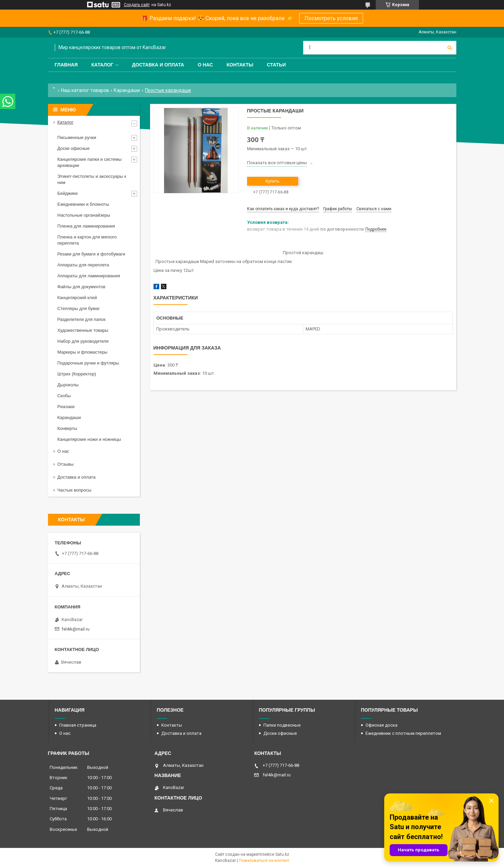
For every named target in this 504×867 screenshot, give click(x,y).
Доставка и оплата (158, 65)
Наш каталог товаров (85, 90)
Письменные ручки (77, 137)
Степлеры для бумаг (79, 308)
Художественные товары (83, 330)
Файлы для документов (82, 287)
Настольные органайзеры (84, 215)
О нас (205, 65)
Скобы (64, 396)
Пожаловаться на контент (264, 861)
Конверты (67, 428)
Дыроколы (68, 385)
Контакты (240, 65)
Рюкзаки (66, 407)
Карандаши (127, 90)
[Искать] (450, 48)
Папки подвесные (282, 725)
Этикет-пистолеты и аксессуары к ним (92, 179)
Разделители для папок (82, 319)
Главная (66, 65)
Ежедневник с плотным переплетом (403, 733)
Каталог (102, 65)
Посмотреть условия (331, 18)
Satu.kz (282, 854)
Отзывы (66, 464)
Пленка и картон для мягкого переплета (87, 240)
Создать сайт (137, 5)
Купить (272, 181)
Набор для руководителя (83, 341)
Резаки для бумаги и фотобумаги (91, 254)
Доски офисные (74, 148)
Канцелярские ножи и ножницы (89, 439)
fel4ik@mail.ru (76, 629)
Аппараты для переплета (83, 265)
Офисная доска (381, 725)
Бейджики (68, 193)
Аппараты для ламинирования (89, 276)
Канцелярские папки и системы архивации (90, 162)
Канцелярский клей (77, 298)
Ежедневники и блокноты (83, 204)
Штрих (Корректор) (77, 374)
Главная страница (78, 725)
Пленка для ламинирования (86, 226)
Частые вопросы (75, 490)
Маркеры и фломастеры (83, 352)
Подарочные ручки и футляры (88, 363)
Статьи (276, 65)
